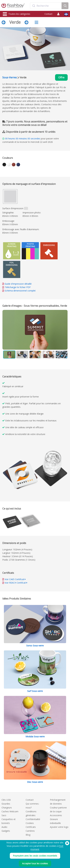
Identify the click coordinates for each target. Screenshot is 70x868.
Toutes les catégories (16, 14)
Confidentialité (33, 819)
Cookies (30, 823)
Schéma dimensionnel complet (20, 291)
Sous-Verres (10, 77)
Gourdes (6, 804)
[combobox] (46, 6)
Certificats (31, 827)
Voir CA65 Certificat (14, 579)
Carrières (30, 831)
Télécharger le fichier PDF (16, 287)
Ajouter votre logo (59, 827)
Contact (48, 14)
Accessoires (56, 815)
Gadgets (6, 831)
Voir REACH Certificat (15, 583)
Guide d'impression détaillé (18, 284)
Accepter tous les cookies (35, 863)
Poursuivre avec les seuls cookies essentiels (35, 856)
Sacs (4, 815)
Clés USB (6, 800)
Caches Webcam (10, 811)
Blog (28, 835)
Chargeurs (7, 808)
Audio (4, 827)
